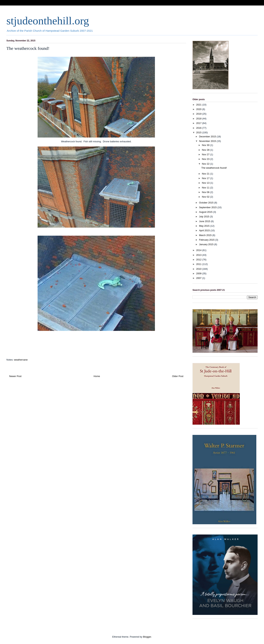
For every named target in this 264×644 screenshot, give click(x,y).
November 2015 (208, 141)
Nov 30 (206, 145)
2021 (199, 105)
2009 (199, 273)
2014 (199, 250)
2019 (199, 114)
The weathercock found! (214, 168)
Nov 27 (206, 154)
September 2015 (208, 207)
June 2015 (205, 221)
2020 (199, 109)
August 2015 (206, 212)
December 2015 (208, 137)
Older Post (178, 376)
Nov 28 (206, 150)
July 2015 (205, 217)
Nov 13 (206, 183)
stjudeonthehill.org (48, 21)
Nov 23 (206, 159)
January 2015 (207, 244)
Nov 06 (206, 192)
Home (97, 376)
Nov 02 (206, 197)
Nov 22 (206, 164)
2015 (199, 132)
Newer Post (15, 376)
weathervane (21, 360)
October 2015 (207, 203)
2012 (199, 260)
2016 (199, 128)
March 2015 (206, 235)
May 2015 (205, 226)
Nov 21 (206, 174)
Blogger (147, 637)
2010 (199, 269)
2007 (199, 278)
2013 (199, 255)
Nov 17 (206, 178)
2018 (199, 119)
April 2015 (205, 230)
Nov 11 (206, 188)
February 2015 (207, 240)
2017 (199, 123)
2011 (199, 264)
